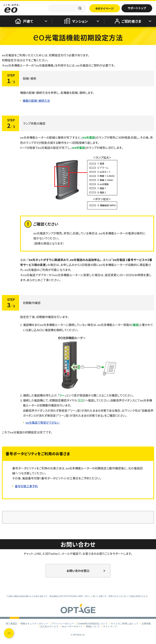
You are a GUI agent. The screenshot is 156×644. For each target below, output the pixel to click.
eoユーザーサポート (72, 627)
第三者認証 (12, 624)
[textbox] (67, 8)
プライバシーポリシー (63, 624)
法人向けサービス (50, 627)
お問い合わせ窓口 (78, 571)
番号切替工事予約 (27, 486)
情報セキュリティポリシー (34, 624)
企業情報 (146, 624)
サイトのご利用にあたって (125, 624)
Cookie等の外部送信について (92, 624)
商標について (93, 627)
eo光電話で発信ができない (43, 422)
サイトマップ (110, 627)
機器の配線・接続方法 (37, 100)
